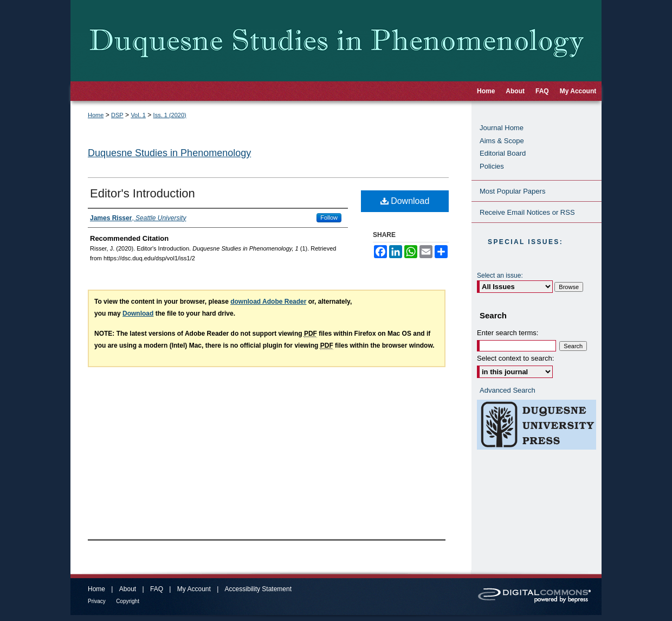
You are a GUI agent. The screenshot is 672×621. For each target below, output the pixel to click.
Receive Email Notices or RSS (527, 212)
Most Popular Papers (512, 191)
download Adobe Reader (268, 302)
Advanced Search (508, 390)
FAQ (157, 589)
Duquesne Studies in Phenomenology (169, 153)
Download (405, 201)
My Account (194, 589)
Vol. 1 (138, 115)
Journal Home (502, 128)
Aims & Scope (502, 141)
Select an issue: (500, 276)
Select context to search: (515, 358)
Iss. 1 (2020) (170, 115)
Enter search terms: (508, 333)
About (128, 589)
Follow (329, 217)
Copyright (128, 601)
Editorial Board (503, 153)
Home (96, 115)
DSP (117, 115)
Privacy (97, 601)
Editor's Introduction (143, 193)
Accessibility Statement (258, 589)
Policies (492, 166)
